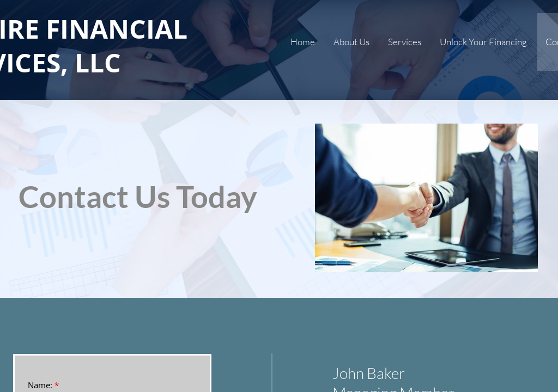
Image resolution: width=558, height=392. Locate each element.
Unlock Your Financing (483, 42)
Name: (43, 385)
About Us (351, 42)
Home (303, 42)
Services (405, 42)
